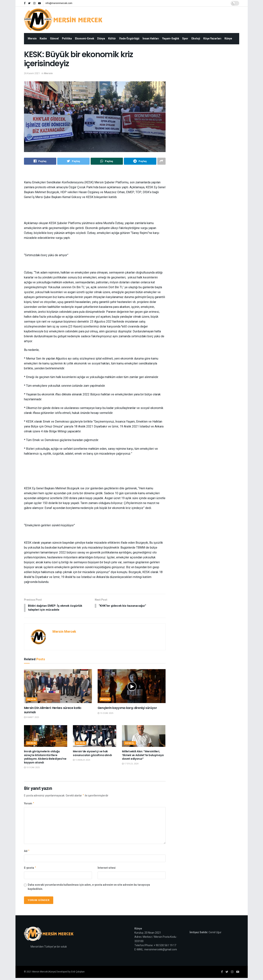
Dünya (101, 39)
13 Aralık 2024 (81, 761)
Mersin (32, 39)
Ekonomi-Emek (85, 39)
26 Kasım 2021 (32, 73)
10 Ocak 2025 (32, 768)
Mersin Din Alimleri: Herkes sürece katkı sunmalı (53, 711)
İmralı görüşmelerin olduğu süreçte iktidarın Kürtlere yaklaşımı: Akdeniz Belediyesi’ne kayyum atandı (45, 757)
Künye (228, 39)
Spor (185, 39)
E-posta (30, 870)
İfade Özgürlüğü (129, 39)
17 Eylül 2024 (130, 764)
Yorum (29, 805)
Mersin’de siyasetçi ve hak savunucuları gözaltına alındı (92, 754)
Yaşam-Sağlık (171, 39)
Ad (27, 853)
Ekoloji (196, 39)
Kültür (112, 39)
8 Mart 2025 (31, 718)
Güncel (54, 39)
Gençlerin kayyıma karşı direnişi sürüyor (127, 708)
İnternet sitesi (107, 870)
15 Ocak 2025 (105, 714)
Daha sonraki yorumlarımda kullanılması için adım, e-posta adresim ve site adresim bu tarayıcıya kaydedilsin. (89, 889)
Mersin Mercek (64, 632)
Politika (67, 39)
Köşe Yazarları (212, 39)
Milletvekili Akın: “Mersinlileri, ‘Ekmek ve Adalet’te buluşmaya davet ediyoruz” (143, 756)
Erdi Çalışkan (78, 974)
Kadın (43, 39)
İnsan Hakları (151, 39)
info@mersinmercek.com (59, 3)
